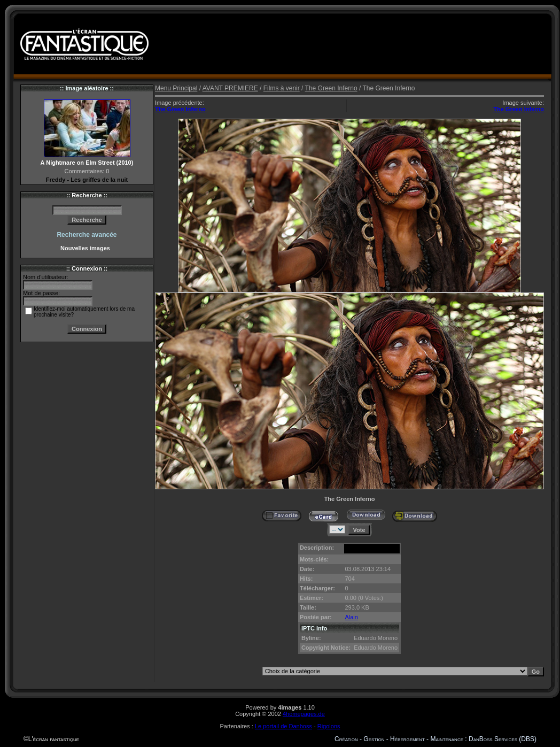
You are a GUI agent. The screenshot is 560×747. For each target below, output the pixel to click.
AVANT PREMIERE (230, 88)
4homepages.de (304, 714)
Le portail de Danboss (283, 726)
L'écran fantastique (54, 739)
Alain (351, 617)
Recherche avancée (87, 235)
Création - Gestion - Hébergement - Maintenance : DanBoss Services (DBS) (435, 739)
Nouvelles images (87, 248)
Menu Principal (176, 88)
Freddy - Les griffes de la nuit (87, 180)
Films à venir (282, 88)
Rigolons (329, 726)
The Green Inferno (331, 88)
